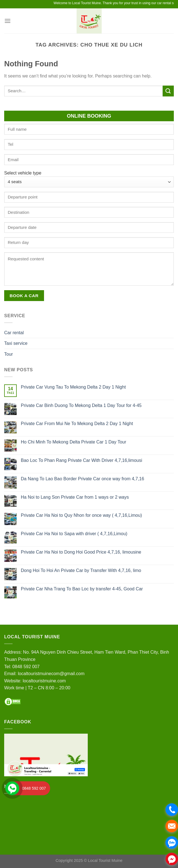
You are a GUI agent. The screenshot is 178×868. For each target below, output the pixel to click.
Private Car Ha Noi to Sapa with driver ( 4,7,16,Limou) (74, 534)
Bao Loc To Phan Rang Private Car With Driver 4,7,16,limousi (81, 460)
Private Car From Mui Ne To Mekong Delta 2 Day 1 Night (77, 424)
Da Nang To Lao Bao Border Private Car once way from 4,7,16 (83, 479)
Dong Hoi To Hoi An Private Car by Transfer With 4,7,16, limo (81, 570)
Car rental (14, 333)
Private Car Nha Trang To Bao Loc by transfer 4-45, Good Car (82, 589)
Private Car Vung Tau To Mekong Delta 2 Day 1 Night (73, 387)
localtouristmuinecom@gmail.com (51, 674)
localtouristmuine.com (44, 681)
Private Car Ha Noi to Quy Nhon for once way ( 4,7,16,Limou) (81, 515)
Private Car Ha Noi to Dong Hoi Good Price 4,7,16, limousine (81, 552)
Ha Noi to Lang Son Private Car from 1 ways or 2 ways (75, 497)
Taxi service (16, 343)
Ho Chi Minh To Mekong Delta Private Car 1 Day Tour (74, 442)
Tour (8, 354)
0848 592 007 (26, 667)
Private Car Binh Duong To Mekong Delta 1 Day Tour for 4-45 (81, 405)
